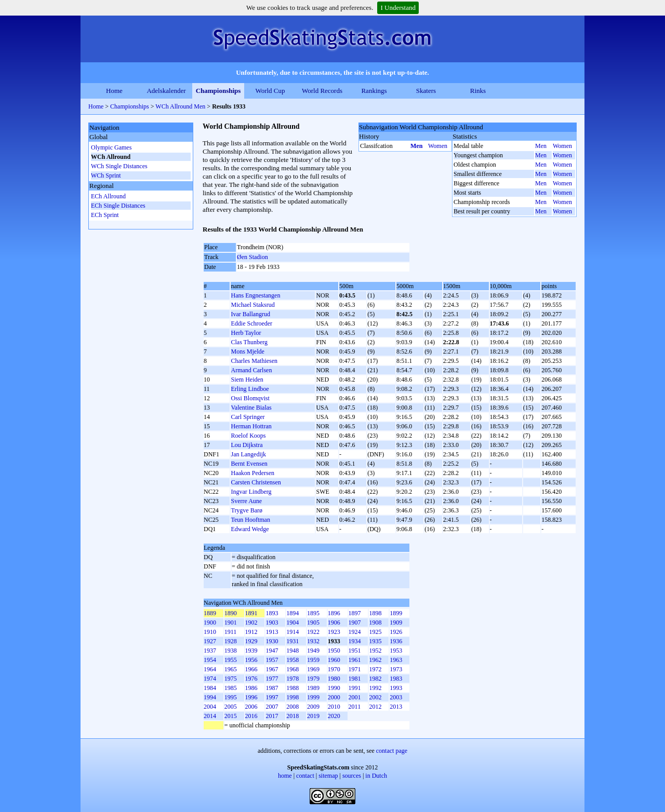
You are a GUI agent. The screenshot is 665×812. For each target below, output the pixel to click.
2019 (313, 716)
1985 (231, 688)
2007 (272, 707)
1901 (231, 622)
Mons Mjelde (247, 351)
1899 (396, 613)
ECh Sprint (105, 215)
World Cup (270, 91)
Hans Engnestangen (255, 295)
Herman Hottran (251, 426)
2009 (313, 707)
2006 (251, 707)
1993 (396, 688)
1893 (272, 613)
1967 (272, 669)
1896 (334, 613)
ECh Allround (108, 196)
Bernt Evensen (249, 464)
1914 (292, 632)
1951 (355, 651)
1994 (210, 697)
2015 (231, 716)
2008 (292, 707)
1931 (292, 641)
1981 (355, 679)
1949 (313, 651)
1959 (313, 660)
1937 (210, 651)
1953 (396, 651)
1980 (334, 679)
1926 (396, 632)
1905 (313, 622)
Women (438, 146)
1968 (292, 669)
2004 (210, 707)
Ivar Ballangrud (250, 314)
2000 (334, 697)
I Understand (398, 8)
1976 (251, 679)
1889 (210, 613)
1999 (313, 697)
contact (305, 776)
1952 (375, 651)
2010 (334, 707)
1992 (375, 688)
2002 (375, 697)
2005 (231, 707)
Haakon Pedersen (252, 473)
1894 (292, 613)
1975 (231, 679)
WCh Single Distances (119, 166)
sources (352, 776)
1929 (251, 641)
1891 (251, 613)
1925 (375, 632)
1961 (355, 660)
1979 (313, 679)
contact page (392, 751)
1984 (210, 688)
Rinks (478, 91)
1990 (334, 688)
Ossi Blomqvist (250, 398)
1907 (355, 622)
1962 (375, 660)
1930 (272, 641)
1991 (355, 688)
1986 (251, 688)
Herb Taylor (246, 333)
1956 (251, 660)
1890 (231, 613)
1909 (396, 622)
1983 (396, 679)
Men (416, 146)
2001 (355, 697)
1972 (375, 669)
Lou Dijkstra (247, 445)
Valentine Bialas (251, 408)
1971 (355, 669)
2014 (210, 716)
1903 (272, 622)
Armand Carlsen (251, 370)
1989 (313, 688)
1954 (210, 660)
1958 (292, 660)
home (285, 776)
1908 (375, 622)
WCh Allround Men (180, 106)
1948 (292, 651)
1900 (210, 622)
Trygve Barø (247, 510)
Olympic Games (111, 147)
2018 (292, 716)
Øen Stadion (252, 257)
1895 (313, 613)
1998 (292, 697)
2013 (396, 707)
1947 (272, 651)
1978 (292, 679)
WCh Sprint (106, 175)
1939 (251, 651)
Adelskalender (166, 91)
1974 (210, 679)
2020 (334, 716)
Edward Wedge (250, 529)
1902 (251, 622)
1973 (396, 669)
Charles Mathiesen (254, 361)
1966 (251, 669)
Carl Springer (248, 417)
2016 (251, 716)
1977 (272, 679)
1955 (231, 660)
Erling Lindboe (250, 389)
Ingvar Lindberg (251, 492)
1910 (210, 632)
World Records (322, 91)
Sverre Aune (246, 501)
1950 (334, 651)
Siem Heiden (247, 380)
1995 (231, 697)
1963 (396, 660)
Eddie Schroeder (251, 323)
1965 (231, 669)
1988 (292, 688)
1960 (334, 660)
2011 (355, 707)
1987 (272, 688)
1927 (210, 641)
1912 (251, 632)
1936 (396, 641)
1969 (313, 669)
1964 (210, 669)
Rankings (374, 91)
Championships (218, 91)
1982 (375, 679)
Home (114, 91)
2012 (375, 707)
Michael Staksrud (252, 305)
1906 (334, 622)
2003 (396, 697)
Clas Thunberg (249, 342)
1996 (251, 697)
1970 (334, 669)
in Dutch (376, 776)
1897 (355, 613)
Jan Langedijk (248, 454)
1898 (375, 613)
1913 (272, 632)
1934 (355, 641)
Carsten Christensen (256, 482)
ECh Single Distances (118, 206)
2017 (272, 716)
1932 (313, 641)
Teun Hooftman (250, 520)
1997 (272, 697)
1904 (292, 622)
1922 (313, 632)
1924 (355, 632)
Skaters (426, 91)
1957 (272, 660)
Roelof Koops (248, 436)
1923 (334, 632)
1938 (231, 651)
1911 (231, 632)
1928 (231, 641)
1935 (375, 641)
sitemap (328, 776)
